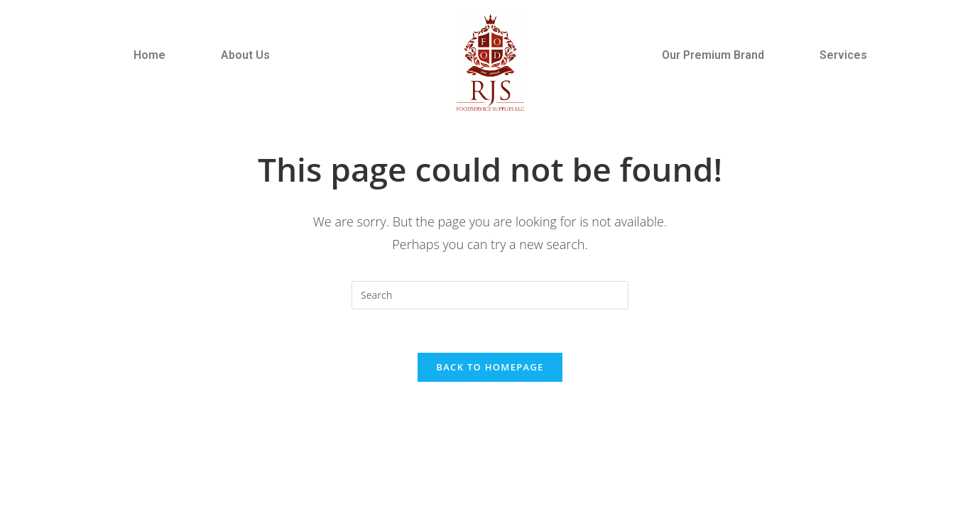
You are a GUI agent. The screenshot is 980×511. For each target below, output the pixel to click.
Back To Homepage (490, 367)
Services (843, 55)
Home (149, 55)
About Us (245, 55)
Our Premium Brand (713, 55)
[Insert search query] (490, 295)
